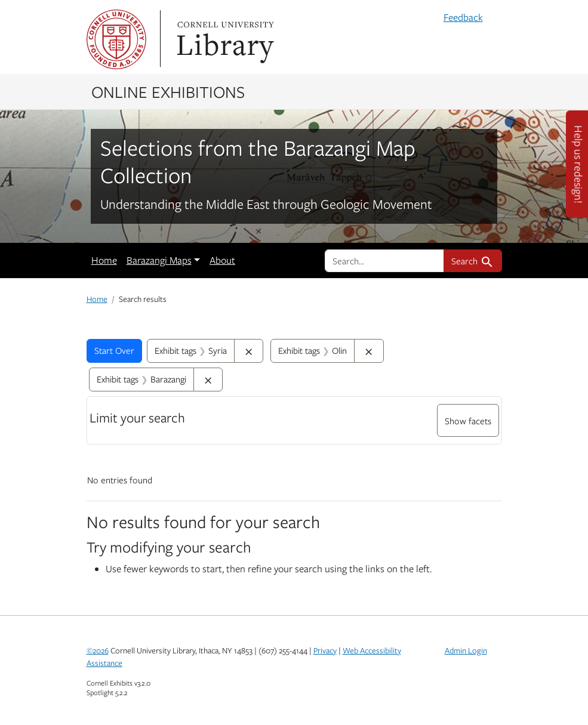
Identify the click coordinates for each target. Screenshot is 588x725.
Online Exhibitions (168, 91)
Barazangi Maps (159, 260)
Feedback (463, 17)
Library (224, 39)
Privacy (325, 650)
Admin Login (466, 650)
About (222, 260)
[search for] (384, 261)
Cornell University (116, 39)
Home (104, 260)
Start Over (114, 350)
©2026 (98, 650)
